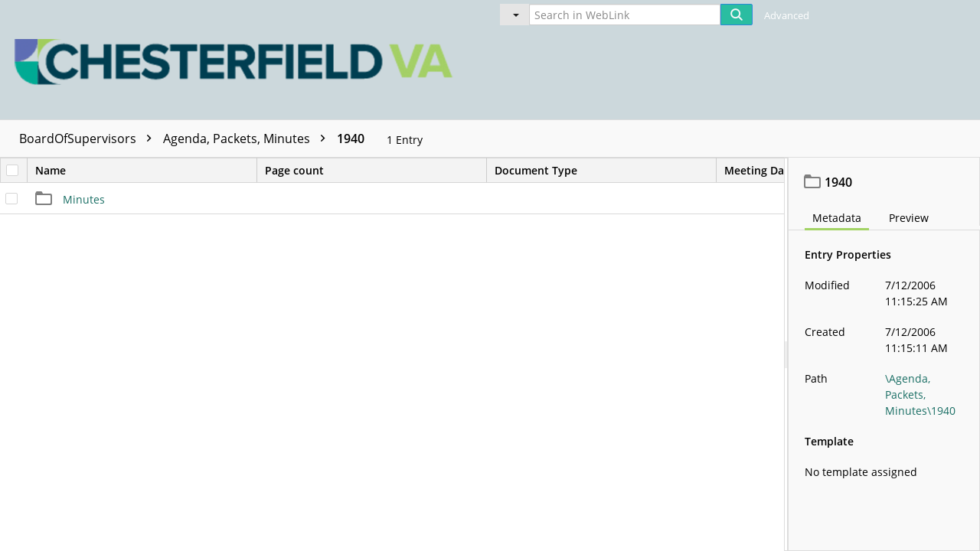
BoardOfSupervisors (89, 139)
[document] (884, 354)
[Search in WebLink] (625, 15)
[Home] (238, 60)
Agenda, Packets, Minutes (248, 139)
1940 (351, 139)
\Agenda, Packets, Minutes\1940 (920, 395)
